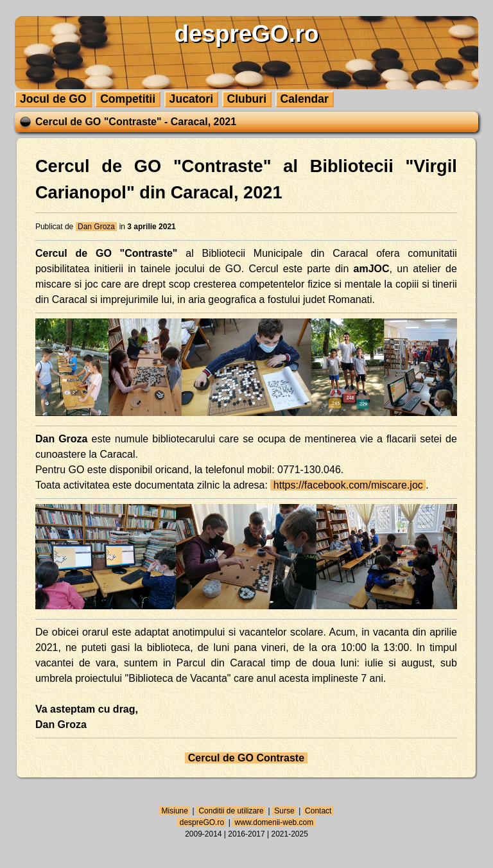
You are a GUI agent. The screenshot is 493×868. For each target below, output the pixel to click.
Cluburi (247, 99)
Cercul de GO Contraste (246, 758)
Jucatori (191, 99)
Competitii (128, 99)
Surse (284, 811)
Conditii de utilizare (231, 811)
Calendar (305, 99)
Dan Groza (97, 227)
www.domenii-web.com (274, 822)
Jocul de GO (53, 99)
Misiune (175, 811)
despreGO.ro (202, 822)
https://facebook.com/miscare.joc (348, 485)
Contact (318, 811)
